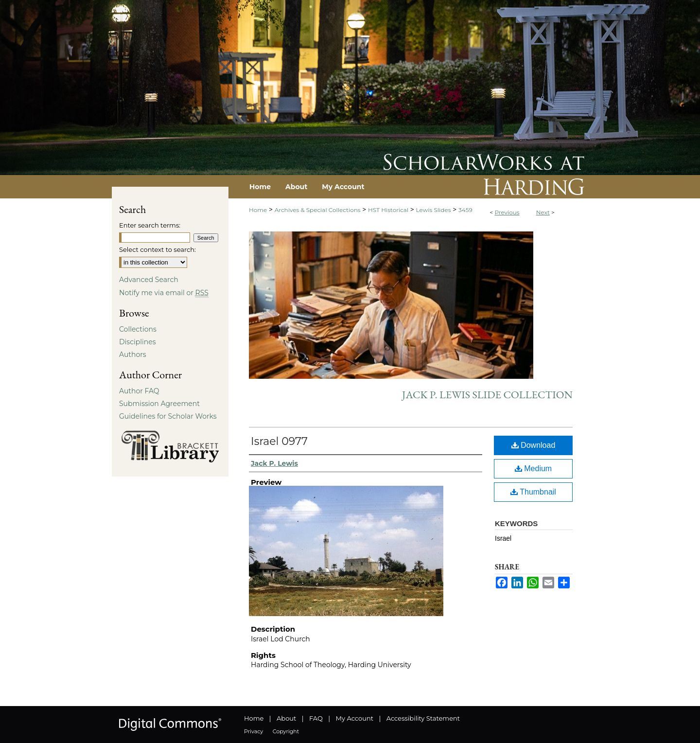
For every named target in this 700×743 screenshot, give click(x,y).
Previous (507, 212)
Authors (133, 354)
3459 (465, 210)
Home (258, 210)
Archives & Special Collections (318, 210)
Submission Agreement (159, 404)
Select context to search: (157, 249)
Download (534, 445)
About (286, 718)
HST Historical (388, 210)
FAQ (316, 718)
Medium (533, 469)
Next (543, 212)
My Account (355, 718)
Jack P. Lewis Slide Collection (487, 395)
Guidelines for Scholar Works (168, 416)
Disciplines (137, 342)
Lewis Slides (434, 210)
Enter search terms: (150, 225)
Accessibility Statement (423, 718)
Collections (138, 329)
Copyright (286, 731)
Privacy (254, 731)
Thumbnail (533, 492)
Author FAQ (139, 391)
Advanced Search (149, 280)
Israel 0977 (279, 441)
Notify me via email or (164, 293)
